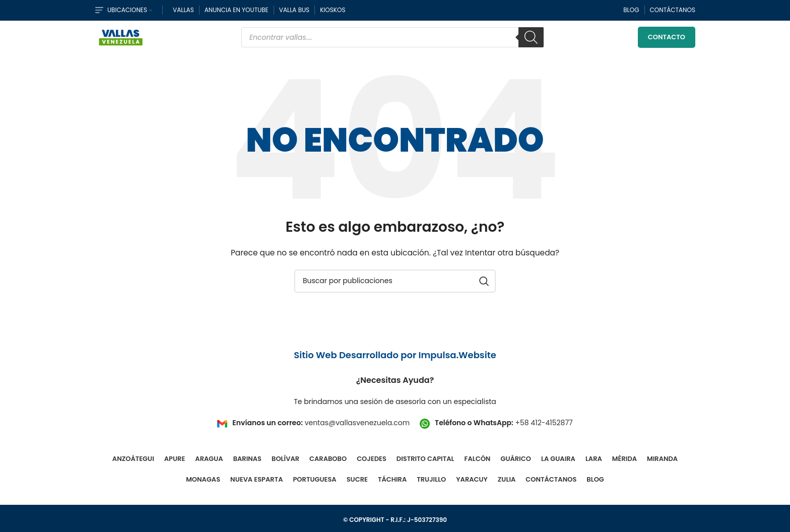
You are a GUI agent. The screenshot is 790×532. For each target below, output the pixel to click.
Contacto (667, 40)
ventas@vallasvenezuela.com (357, 428)
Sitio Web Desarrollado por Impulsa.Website (395, 359)
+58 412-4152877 (544, 428)
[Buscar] (531, 40)
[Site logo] (121, 39)
